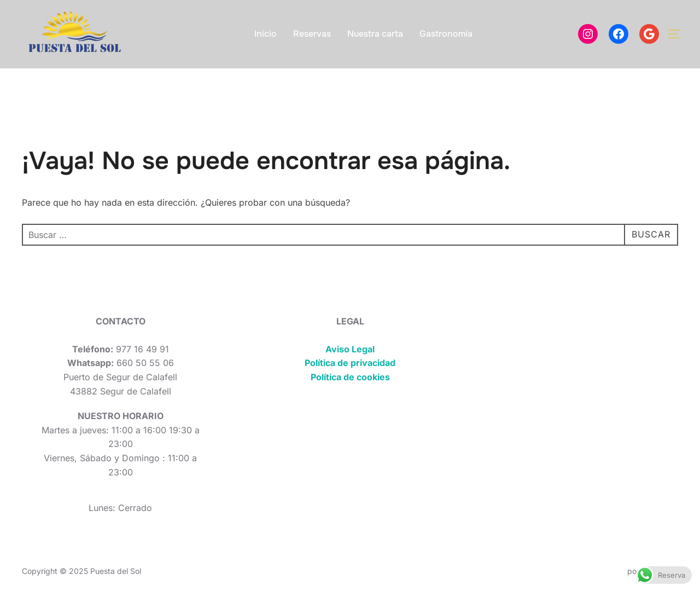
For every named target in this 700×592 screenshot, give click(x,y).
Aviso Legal (350, 349)
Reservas (312, 34)
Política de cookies (350, 377)
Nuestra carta (375, 34)
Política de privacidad (350, 363)
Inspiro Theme (600, 571)
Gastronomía (446, 34)
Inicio (266, 34)
